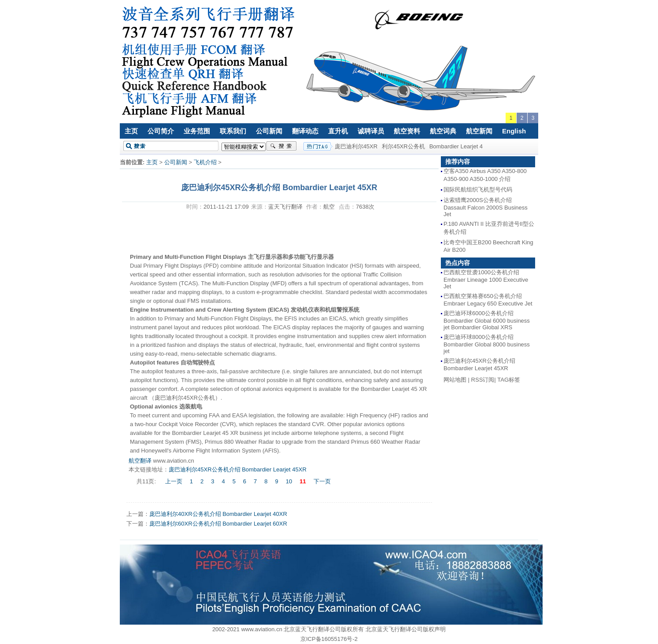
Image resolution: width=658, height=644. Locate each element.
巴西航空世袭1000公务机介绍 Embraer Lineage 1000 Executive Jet (486, 279)
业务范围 (197, 131)
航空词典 (443, 131)
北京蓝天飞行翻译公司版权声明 (406, 629)
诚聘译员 (371, 131)
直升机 (338, 131)
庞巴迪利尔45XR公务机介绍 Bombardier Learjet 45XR (238, 469)
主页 (131, 131)
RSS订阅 (483, 380)
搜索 (281, 146)
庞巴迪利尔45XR (356, 146)
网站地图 (455, 380)
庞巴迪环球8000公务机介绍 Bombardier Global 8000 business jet (487, 344)
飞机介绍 (205, 162)
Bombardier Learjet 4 (456, 146)
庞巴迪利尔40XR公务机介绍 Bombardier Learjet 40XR (218, 514)
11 (303, 481)
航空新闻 (479, 131)
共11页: (147, 481)
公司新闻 (269, 131)
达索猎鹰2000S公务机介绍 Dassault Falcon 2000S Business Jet (486, 207)
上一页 (174, 481)
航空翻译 (140, 461)
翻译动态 (305, 131)
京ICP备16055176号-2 (329, 639)
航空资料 (407, 131)
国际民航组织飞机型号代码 (478, 190)
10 (289, 481)
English (514, 131)
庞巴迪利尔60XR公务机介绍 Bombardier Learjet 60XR (218, 524)
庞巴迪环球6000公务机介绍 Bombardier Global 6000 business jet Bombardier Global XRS (487, 320)
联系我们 (233, 131)
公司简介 (161, 131)
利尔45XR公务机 (403, 146)
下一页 (322, 481)
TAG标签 (509, 380)
